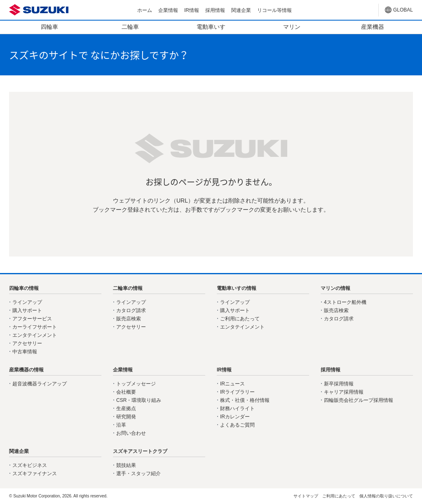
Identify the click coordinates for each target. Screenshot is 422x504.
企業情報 (168, 10)
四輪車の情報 (24, 288)
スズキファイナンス (35, 474)
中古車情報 (25, 352)
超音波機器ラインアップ (40, 384)
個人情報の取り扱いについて (386, 496)
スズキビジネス (30, 465)
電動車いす (211, 27)
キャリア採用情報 (344, 392)
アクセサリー (27, 343)
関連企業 (241, 10)
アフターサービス (32, 319)
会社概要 (126, 392)
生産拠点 (126, 408)
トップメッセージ (136, 384)
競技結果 (126, 465)
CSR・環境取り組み (139, 400)
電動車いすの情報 (237, 288)
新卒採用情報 (339, 384)
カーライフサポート (35, 327)
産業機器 (373, 27)
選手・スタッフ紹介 (138, 474)
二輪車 (130, 27)
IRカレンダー (235, 417)
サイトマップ (306, 496)
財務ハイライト (237, 408)
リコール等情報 (274, 10)
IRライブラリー (237, 392)
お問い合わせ (131, 433)
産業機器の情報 (26, 370)
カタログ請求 (131, 310)
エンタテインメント (35, 335)
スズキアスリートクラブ (140, 451)
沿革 (121, 425)
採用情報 (215, 10)
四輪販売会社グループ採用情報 (359, 400)
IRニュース (232, 384)
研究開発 (126, 417)
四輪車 (49, 27)
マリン (292, 27)
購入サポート (27, 310)
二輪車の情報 (128, 288)
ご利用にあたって (240, 319)
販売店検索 (129, 319)
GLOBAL (403, 10)
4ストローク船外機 (345, 302)
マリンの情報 (335, 288)
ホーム (145, 10)
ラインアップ (27, 302)
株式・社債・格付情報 (245, 400)
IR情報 (192, 10)
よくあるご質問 (237, 425)
